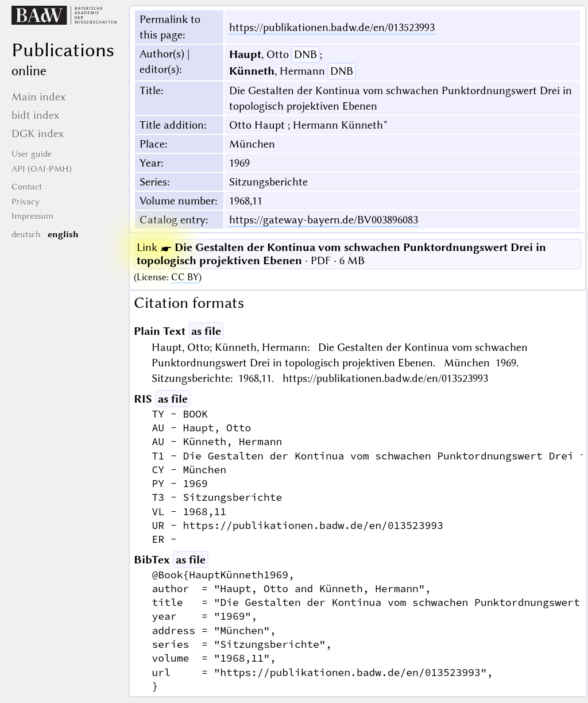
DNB (305, 54)
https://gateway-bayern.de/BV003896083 (324, 220)
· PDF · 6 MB (341, 254)
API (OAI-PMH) (42, 169)
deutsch (26, 234)
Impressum (32, 216)
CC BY (185, 277)
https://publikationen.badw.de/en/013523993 (332, 27)
